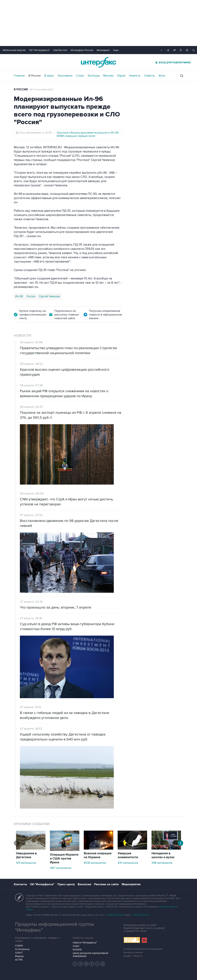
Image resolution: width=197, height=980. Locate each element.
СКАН (76, 946)
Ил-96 (19, 296)
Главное (19, 76)
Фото (162, 76)
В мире (49, 76)
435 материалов (128, 863)
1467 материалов (61, 868)
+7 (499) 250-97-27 (141, 915)
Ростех (31, 296)
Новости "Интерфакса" (85, 943)
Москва (108, 76)
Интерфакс (98, 62)
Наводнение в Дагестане (26, 855)
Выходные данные (133, 952)
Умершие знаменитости (128, 855)
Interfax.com (60, 50)
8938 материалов (95, 863)
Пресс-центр (66, 884)
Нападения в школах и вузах (163, 855)
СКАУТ (19, 953)
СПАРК (19, 946)
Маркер (19, 956)
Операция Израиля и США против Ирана (64, 859)
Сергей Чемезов (49, 296)
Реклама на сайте (106, 884)
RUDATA (77, 950)
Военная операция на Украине (98, 855)
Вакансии (84, 884)
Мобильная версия (14, 50)
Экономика (65, 76)
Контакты (20, 884)
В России (35, 76)
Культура (94, 76)
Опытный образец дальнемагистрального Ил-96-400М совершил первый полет (88, 134)
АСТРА (19, 960)
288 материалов (162, 863)
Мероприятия (131, 884)
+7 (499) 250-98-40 (115, 915)
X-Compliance (22, 949)
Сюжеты (149, 76)
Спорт (80, 76)
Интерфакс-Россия (82, 50)
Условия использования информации (143, 949)
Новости (135, 76)
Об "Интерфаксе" (39, 50)
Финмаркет (103, 50)
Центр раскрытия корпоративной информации (90, 955)
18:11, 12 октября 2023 (41, 90)
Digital (121, 76)
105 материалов (26, 863)
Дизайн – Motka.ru (133, 956)
